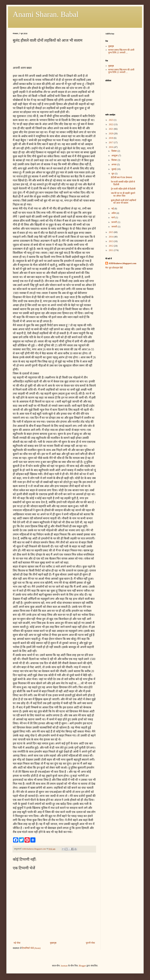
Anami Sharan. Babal (46, 14)
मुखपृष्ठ (111, 46)
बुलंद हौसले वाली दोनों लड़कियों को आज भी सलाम (124, 202)
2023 (111, 120)
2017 (111, 143)
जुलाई (114, 169)
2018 (111, 138)
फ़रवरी (114, 222)
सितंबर (114, 160)
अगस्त (114, 165)
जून (113, 174)
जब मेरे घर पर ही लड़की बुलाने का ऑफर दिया (123, 194)
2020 (111, 134)
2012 (111, 246)
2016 (111, 147)
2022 (111, 124)
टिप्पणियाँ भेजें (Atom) (31, 948)
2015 (111, 232)
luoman (64, 966)
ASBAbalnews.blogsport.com (122, 263)
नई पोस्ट (17, 943)
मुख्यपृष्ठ (53, 943)
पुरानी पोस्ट (90, 943)
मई (113, 209)
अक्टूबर (115, 156)
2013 (111, 241)
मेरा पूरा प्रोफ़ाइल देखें (114, 268)
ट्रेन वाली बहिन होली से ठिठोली (123, 189)
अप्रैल (114, 213)
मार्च (113, 218)
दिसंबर (114, 151)
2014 (111, 237)
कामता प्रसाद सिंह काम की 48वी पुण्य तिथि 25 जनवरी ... (121, 51)
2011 (111, 250)
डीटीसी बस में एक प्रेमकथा (122, 177)
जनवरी (115, 227)
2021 (111, 129)
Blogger (82, 966)
